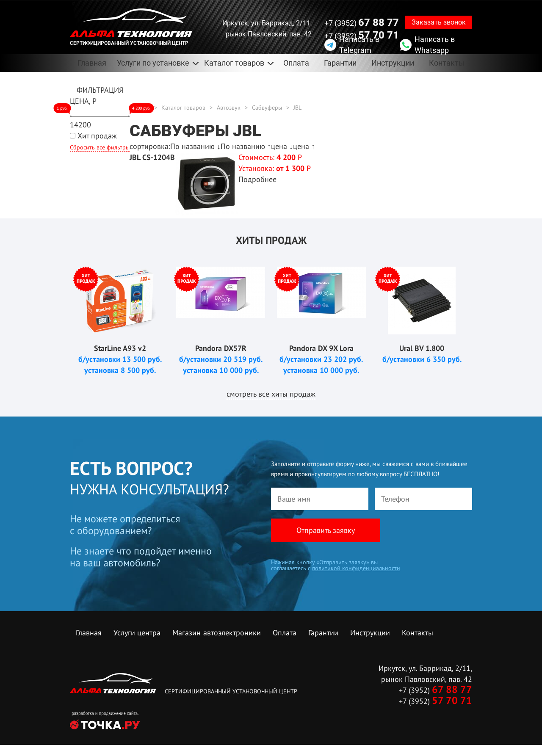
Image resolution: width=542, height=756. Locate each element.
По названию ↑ (246, 146)
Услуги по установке (153, 63)
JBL (297, 108)
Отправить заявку (326, 530)
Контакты (447, 63)
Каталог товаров (234, 63)
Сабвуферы (267, 108)
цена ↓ (282, 146)
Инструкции (393, 63)
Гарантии (340, 63)
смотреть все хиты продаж (271, 394)
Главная (92, 63)
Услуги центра (137, 633)
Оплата (296, 63)
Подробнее (257, 179)
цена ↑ (304, 146)
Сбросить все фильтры (100, 147)
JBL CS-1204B (152, 157)
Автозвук (229, 108)
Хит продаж (97, 136)
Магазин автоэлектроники (217, 633)
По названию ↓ (195, 146)
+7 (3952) (362, 22)
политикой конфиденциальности (356, 568)
